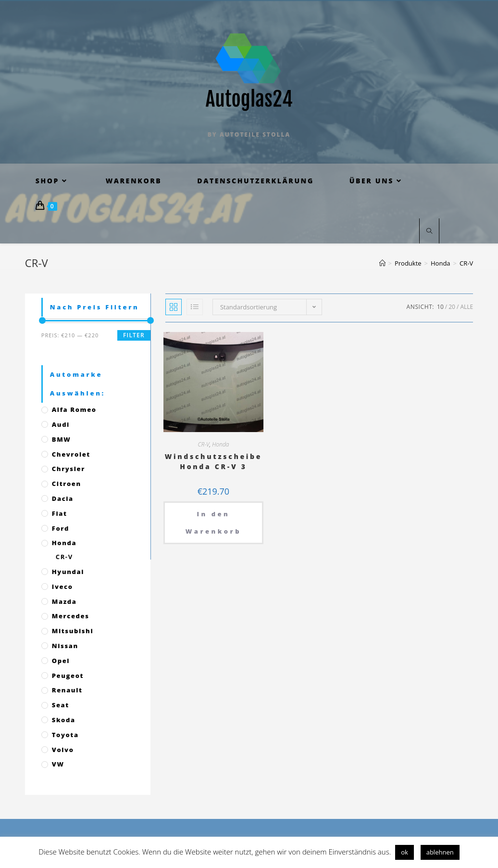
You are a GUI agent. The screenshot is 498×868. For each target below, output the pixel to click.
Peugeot (68, 676)
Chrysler (68, 469)
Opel (61, 661)
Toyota (65, 735)
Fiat (60, 513)
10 (440, 307)
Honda (220, 444)
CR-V (203, 444)
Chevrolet (71, 454)
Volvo (63, 750)
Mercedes (71, 616)
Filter (134, 335)
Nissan (65, 646)
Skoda (64, 720)
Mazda (64, 601)
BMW (62, 439)
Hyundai (68, 572)
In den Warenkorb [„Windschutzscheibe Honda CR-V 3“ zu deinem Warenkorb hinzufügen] (213, 523)
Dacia (63, 498)
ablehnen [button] (440, 852)
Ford (61, 528)
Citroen (67, 484)
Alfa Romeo (74, 409)
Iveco (62, 587)
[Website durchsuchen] (429, 231)
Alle (467, 307)
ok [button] (405, 852)
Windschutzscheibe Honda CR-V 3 (214, 461)
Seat (61, 705)
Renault (67, 690)
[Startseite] (382, 263)
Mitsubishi (73, 631)
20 (452, 307)
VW (58, 764)
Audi (61, 424)
